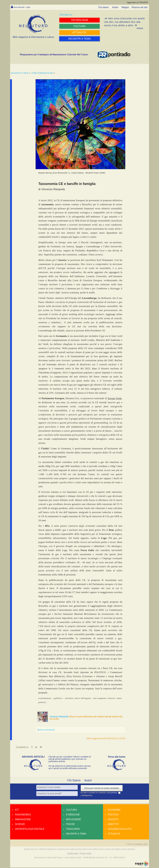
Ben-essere (74, 820)
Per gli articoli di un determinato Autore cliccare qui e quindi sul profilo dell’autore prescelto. (70, 768)
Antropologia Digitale (30, 830)
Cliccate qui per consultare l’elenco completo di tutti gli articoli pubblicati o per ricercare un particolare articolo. (70, 760)
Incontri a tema (76, 834)
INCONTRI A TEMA (20, 73)
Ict (17, 810)
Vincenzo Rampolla (59, 717)
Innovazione (23, 820)
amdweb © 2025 (141, 845)
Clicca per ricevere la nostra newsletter (102, 789)
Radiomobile (23, 815)
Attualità (114, 834)
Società (113, 820)
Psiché (70, 825)
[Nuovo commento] (46, 730)
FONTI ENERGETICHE (42, 73)
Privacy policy (86, 854)
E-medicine (73, 815)
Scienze (20, 825)
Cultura (71, 810)
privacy (114, 793)
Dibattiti (113, 825)
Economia (114, 810)
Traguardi (73, 830)
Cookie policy (73, 854)
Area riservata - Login (25, 7)
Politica (113, 815)
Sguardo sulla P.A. (120, 830)
